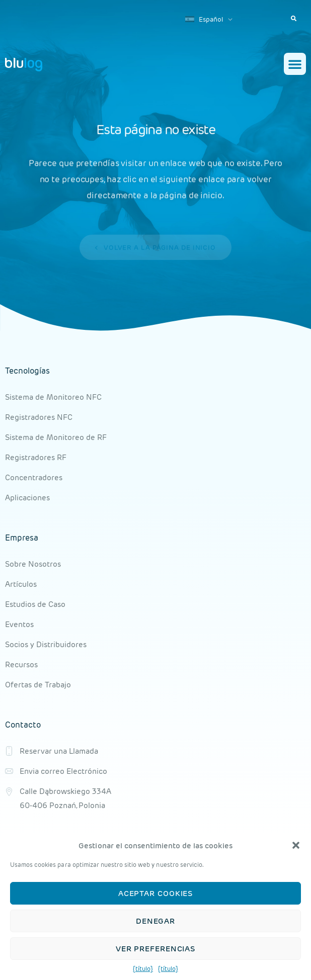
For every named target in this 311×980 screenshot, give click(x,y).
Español (204, 19)
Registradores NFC (39, 417)
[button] (296, 845)
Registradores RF (36, 457)
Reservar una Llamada (59, 751)
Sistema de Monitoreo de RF (56, 437)
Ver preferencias (155, 949)
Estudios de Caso (35, 604)
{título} (143, 969)
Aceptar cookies (156, 893)
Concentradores (34, 477)
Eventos (19, 624)
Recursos (21, 664)
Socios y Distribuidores (46, 644)
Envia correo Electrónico (63, 771)
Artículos (21, 584)
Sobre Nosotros (33, 564)
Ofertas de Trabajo (38, 685)
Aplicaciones (27, 498)
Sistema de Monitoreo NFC (53, 397)
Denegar (155, 921)
